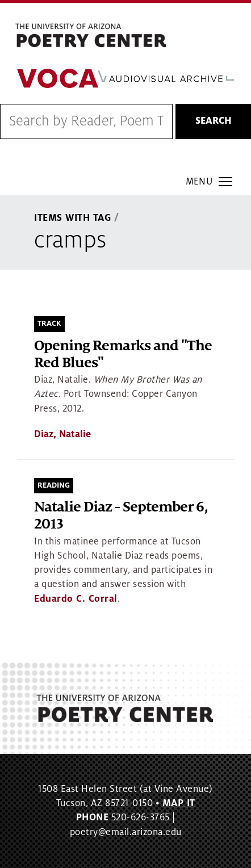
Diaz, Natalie (62, 434)
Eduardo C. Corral (76, 599)
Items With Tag (73, 218)
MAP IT (179, 803)
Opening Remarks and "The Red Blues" (123, 355)
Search (214, 121)
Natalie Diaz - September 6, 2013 (121, 516)
